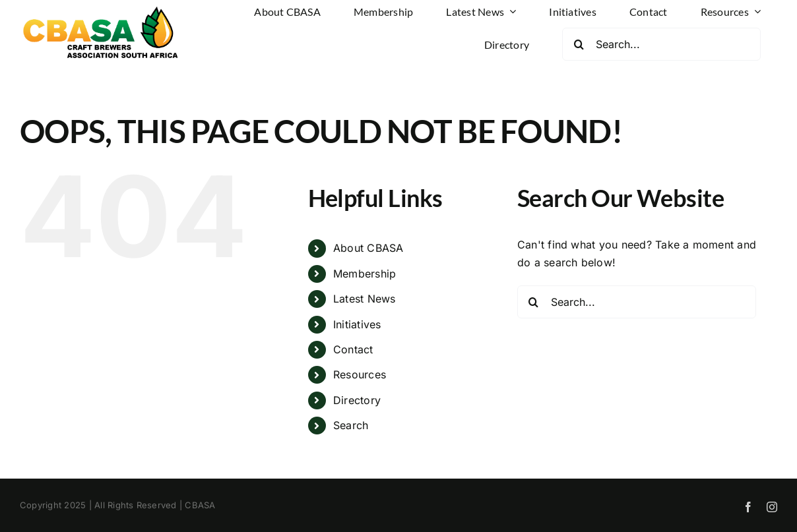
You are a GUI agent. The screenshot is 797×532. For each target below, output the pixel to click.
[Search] (579, 44)
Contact (353, 349)
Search (351, 425)
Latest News (365, 299)
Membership (365, 274)
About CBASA (368, 248)
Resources (360, 374)
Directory (357, 400)
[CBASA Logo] (102, 9)
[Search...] (661, 44)
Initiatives (357, 324)
